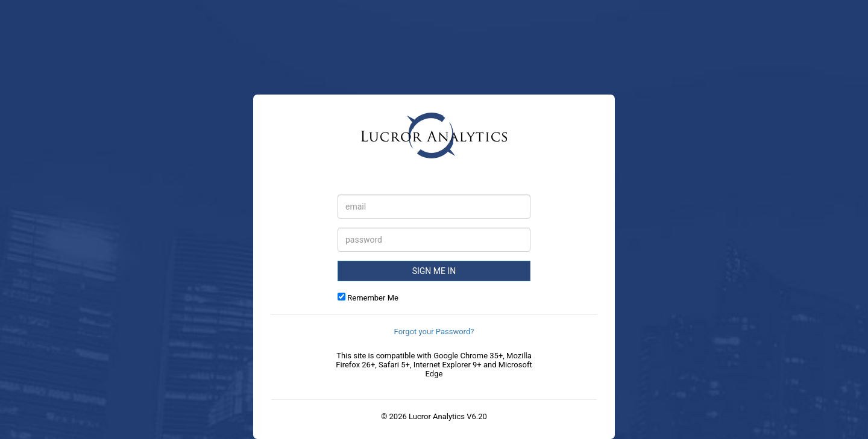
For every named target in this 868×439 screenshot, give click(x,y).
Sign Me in (434, 271)
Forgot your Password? (434, 332)
